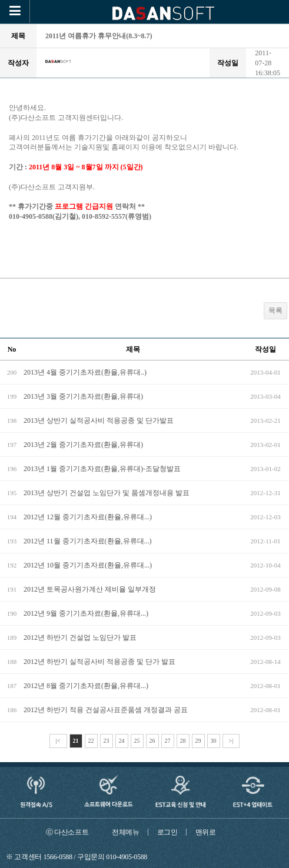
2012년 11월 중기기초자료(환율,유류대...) (88, 541)
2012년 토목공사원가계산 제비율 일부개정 (90, 589)
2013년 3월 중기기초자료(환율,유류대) (83, 396)
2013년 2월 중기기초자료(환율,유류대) (83, 445)
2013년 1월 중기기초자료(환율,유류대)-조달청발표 (102, 469)
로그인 (167, 832)
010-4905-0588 (127, 857)
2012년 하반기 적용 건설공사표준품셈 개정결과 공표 (106, 710)
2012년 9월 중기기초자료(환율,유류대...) (86, 613)
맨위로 (206, 832)
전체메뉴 (126, 832)
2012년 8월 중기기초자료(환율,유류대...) (86, 686)
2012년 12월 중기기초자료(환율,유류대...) (88, 517)
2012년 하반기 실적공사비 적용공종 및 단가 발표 (99, 662)
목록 (275, 311)
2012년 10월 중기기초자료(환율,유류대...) (88, 565)
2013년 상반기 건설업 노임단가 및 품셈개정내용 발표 (107, 493)
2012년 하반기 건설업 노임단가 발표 (80, 637)
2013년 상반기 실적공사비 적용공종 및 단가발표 (99, 420)
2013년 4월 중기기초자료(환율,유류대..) (85, 372)
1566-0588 (58, 857)
